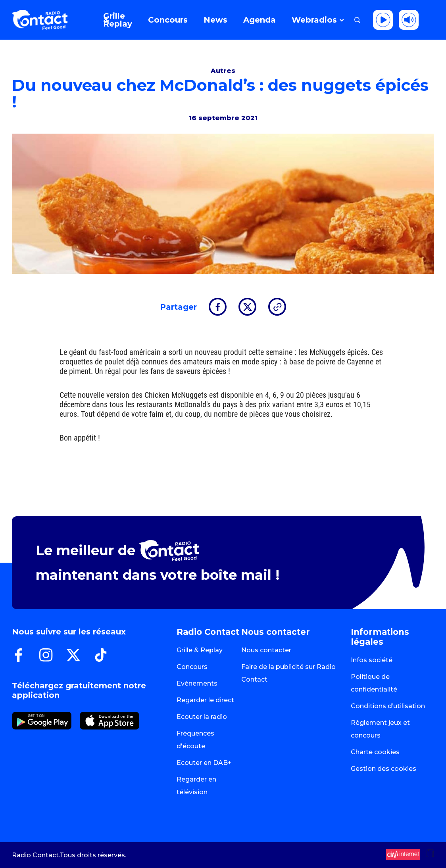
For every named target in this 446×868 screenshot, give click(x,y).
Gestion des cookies (384, 769)
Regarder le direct (205, 700)
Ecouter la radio (202, 717)
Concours (192, 667)
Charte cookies (375, 752)
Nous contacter (266, 650)
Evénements (197, 683)
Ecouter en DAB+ (204, 763)
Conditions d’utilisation (388, 706)
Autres (223, 71)
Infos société (372, 660)
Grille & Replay (200, 650)
